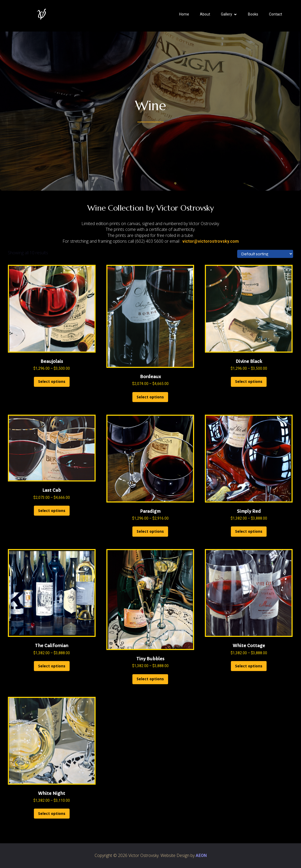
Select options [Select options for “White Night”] (52, 813)
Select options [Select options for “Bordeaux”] (150, 397)
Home (184, 14)
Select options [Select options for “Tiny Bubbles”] (150, 679)
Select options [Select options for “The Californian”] (52, 666)
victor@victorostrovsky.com (211, 241)
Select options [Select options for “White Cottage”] (249, 666)
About (205, 14)
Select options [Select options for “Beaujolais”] (52, 381)
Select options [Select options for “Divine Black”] (249, 381)
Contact (276, 14)
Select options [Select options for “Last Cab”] (52, 511)
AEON (201, 856)
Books (253, 14)
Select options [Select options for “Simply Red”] (249, 531)
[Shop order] (265, 254)
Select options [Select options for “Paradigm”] (150, 531)
